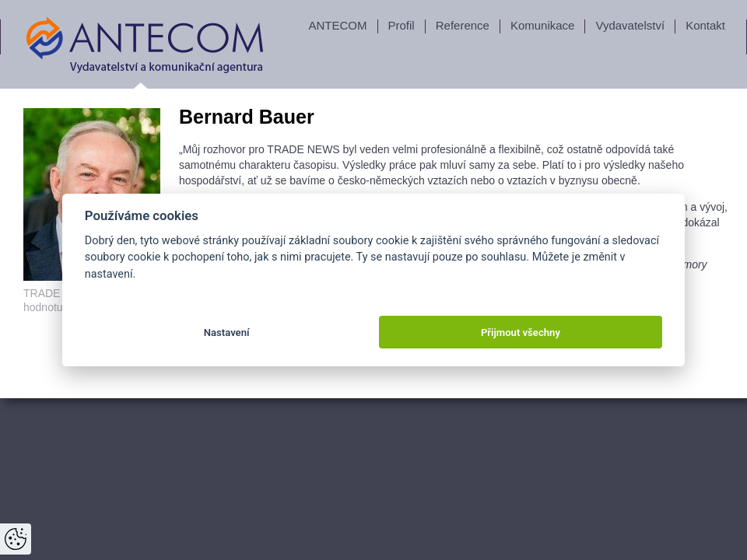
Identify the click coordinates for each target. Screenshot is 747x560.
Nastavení (227, 332)
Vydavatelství (630, 25)
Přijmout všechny (521, 332)
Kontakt (705, 25)
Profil (402, 25)
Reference (463, 25)
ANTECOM (338, 25)
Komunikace (543, 25)
